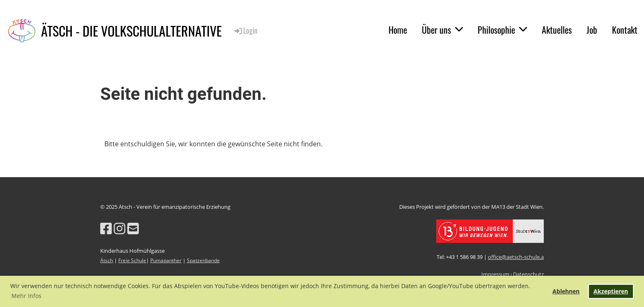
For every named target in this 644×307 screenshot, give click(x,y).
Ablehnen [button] (566, 291)
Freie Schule (132, 260)
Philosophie (502, 30)
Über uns (442, 30)
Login (245, 30)
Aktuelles (557, 30)
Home (398, 30)
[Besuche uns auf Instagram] (120, 228)
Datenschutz (528, 274)
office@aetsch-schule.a (516, 257)
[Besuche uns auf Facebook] (106, 228)
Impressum (495, 274)
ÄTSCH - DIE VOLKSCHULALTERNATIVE (131, 31)
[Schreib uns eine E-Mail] (133, 228)
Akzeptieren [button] (611, 291)
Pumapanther (166, 260)
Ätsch (107, 260)
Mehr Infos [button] (26, 296)
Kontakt (625, 30)
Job (592, 30)
